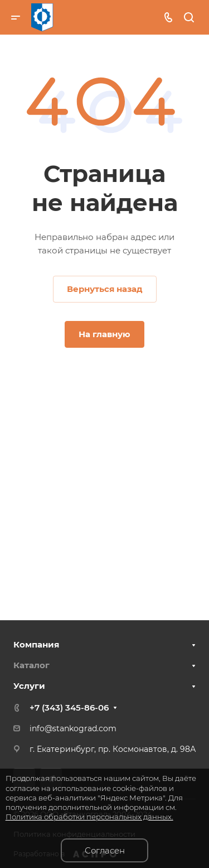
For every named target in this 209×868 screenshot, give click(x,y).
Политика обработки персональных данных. (89, 817)
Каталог (31, 665)
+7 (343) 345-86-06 (69, 708)
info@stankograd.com (73, 728)
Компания (36, 644)
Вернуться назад (105, 289)
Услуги (29, 686)
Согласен (105, 850)
